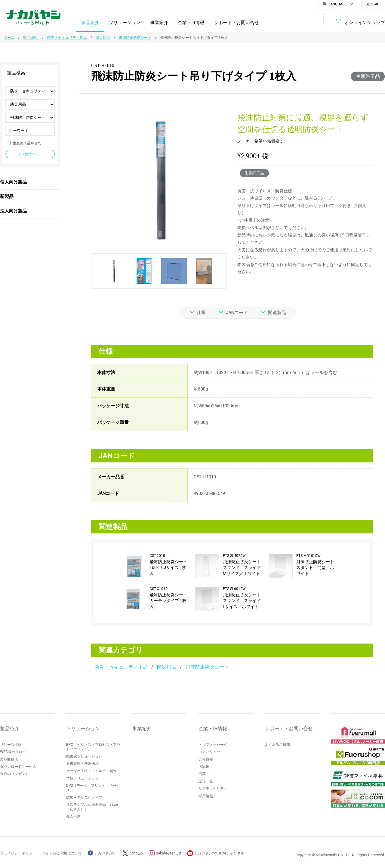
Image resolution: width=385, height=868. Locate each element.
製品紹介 (90, 22)
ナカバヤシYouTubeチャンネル (220, 853)
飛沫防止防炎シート (135, 38)
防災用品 (103, 38)
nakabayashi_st (169, 853)
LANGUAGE (338, 4)
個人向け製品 (14, 182)
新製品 (7, 196)
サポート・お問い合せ (236, 22)
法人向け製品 (14, 211)
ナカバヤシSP (102, 853)
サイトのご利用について (62, 853)
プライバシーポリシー (18, 853)
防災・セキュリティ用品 (67, 38)
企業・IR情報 (191, 22)
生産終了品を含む (27, 143)
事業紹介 (159, 22)
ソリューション (125, 22)
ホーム (9, 38)
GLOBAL (372, 4)
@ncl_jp (136, 853)
